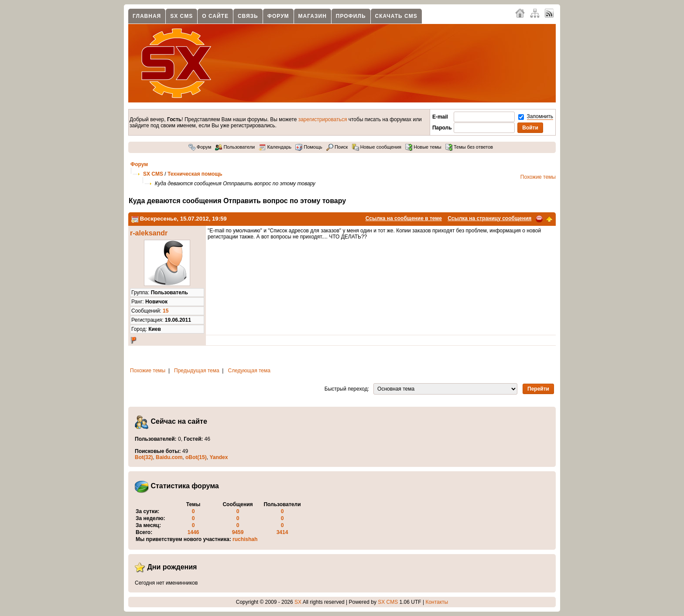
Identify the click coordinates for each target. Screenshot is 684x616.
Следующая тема (249, 371)
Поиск (337, 147)
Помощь (309, 147)
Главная (147, 16)
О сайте (215, 16)
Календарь (275, 147)
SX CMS (181, 16)
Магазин (313, 16)
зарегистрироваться (323, 119)
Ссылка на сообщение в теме (404, 218)
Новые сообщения (377, 147)
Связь (248, 16)
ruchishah (245, 539)
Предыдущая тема (197, 371)
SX (298, 602)
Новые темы (423, 147)
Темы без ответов (469, 147)
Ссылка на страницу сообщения (489, 218)
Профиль (351, 16)
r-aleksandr (149, 233)
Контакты (437, 602)
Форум (278, 16)
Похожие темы (538, 177)
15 (166, 311)
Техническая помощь (195, 174)
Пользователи (235, 147)
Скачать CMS (396, 16)
